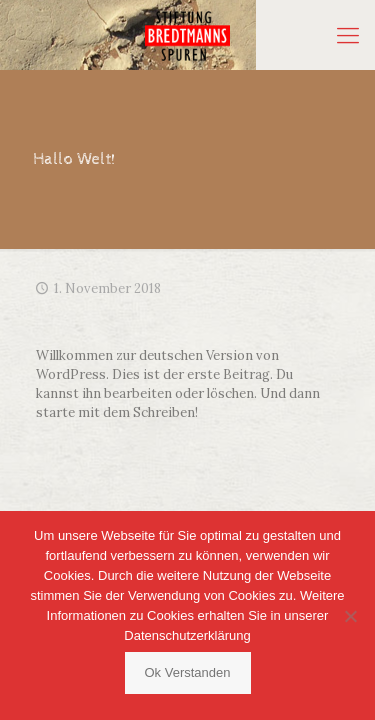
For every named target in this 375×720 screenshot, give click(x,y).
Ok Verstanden (188, 672)
